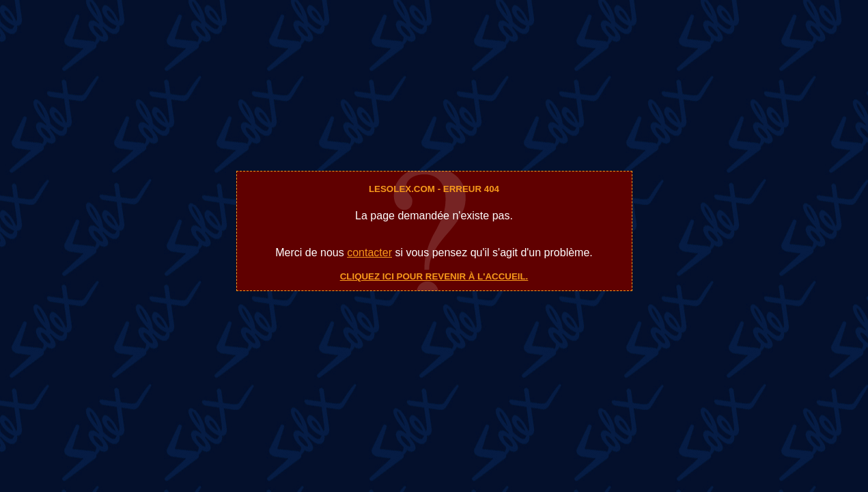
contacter (369, 252)
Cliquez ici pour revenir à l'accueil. (434, 276)
